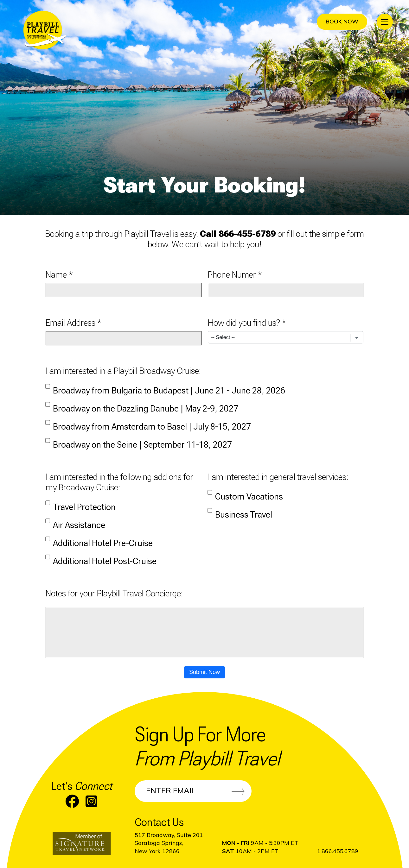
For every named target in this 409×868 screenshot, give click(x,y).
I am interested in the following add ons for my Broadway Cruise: (119, 482)
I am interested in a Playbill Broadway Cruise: (123, 371)
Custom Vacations (245, 494)
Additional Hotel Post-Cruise (101, 558)
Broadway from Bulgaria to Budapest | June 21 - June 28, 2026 (165, 387)
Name (56, 275)
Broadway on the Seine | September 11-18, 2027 (139, 442)
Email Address (70, 323)
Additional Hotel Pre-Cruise (99, 540)
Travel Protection (81, 504)
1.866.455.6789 (338, 851)
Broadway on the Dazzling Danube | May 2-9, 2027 (142, 406)
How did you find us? (244, 323)
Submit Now (204, 672)
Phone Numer (232, 275)
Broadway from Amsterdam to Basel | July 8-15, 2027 (148, 424)
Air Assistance (75, 522)
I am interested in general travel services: (278, 477)
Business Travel (240, 512)
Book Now (342, 21)
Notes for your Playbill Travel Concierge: (114, 593)
